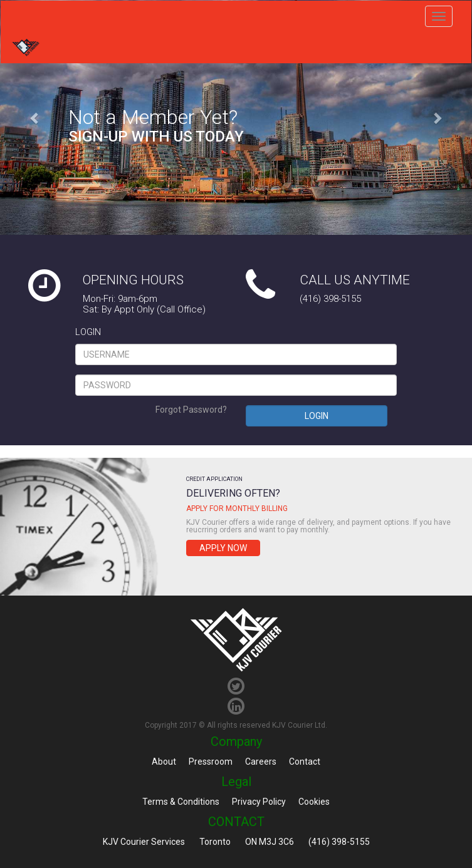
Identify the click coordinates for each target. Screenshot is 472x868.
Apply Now (223, 548)
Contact (305, 762)
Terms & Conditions (181, 802)
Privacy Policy (259, 802)
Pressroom (211, 762)
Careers (261, 762)
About (164, 762)
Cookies (314, 802)
